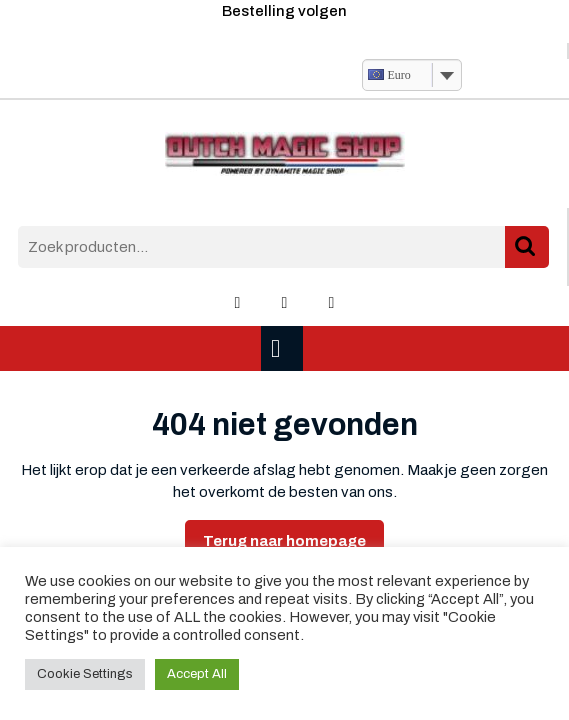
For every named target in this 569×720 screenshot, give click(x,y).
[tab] (284, 348)
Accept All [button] (197, 674)
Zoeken (527, 247)
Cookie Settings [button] (85, 674)
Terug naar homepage (293, 546)
